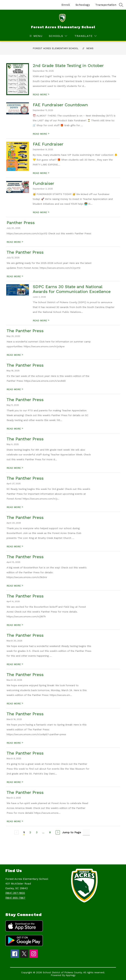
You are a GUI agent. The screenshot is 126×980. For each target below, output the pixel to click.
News (90, 48)
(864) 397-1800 (15, 893)
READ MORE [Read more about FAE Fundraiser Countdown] (41, 134)
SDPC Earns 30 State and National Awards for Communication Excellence (72, 289)
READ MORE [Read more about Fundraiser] (41, 212)
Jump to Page (72, 832)
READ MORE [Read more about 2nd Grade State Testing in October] (41, 94)
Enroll (66, 5)
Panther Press (21, 223)
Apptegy (71, 975)
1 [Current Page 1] (24, 832)
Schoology (83, 5)
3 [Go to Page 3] (37, 832)
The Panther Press (25, 252)
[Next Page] (58, 832)
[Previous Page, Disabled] (16, 832)
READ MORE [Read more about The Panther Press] (15, 276)
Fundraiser (44, 183)
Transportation (106, 5)
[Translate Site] (86, 36)
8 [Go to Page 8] (50, 832)
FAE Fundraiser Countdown (60, 105)
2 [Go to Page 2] (30, 832)
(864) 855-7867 (15, 898)
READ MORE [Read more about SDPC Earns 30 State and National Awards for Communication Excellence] (41, 320)
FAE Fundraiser (48, 144)
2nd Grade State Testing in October (68, 66)
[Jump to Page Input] (86, 832)
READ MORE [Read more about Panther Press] (15, 242)
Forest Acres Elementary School (56, 48)
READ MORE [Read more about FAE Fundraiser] (41, 173)
